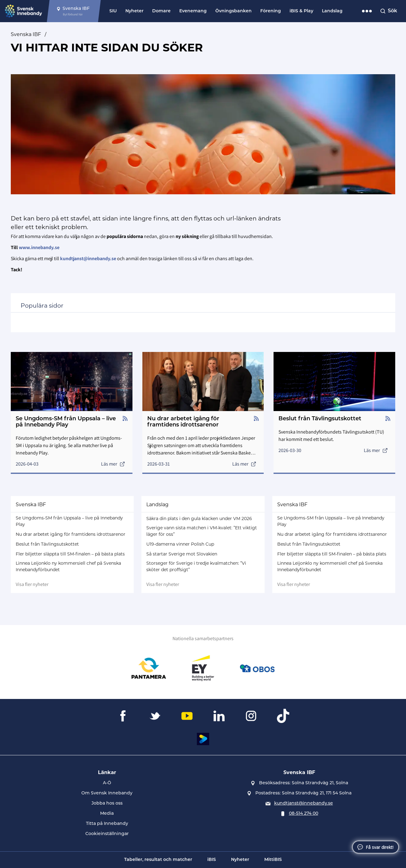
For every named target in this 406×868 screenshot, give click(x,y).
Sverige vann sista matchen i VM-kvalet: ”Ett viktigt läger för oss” (202, 531)
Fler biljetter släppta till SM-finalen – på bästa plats (70, 554)
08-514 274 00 (304, 814)
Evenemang (193, 11)
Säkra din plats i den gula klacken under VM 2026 (199, 519)
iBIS (212, 860)
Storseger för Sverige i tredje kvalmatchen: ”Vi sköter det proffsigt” (196, 566)
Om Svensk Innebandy (107, 793)
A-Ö (107, 783)
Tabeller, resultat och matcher (158, 860)
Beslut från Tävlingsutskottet (47, 544)
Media (107, 814)
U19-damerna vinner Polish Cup (180, 544)
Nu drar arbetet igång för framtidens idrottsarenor (71, 534)
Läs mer (113, 464)
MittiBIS (273, 860)
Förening (271, 11)
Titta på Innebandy (107, 824)
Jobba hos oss (107, 803)
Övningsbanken (233, 11)
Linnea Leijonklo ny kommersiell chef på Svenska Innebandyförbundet (68, 566)
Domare (161, 11)
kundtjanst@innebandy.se (304, 803)
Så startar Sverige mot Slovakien (182, 554)
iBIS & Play (301, 11)
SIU (113, 11)
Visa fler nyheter (32, 584)
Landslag (332, 11)
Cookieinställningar (107, 834)
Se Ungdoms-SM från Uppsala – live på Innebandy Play (69, 521)
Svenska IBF (26, 34)
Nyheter (134, 11)
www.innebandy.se (39, 247)
